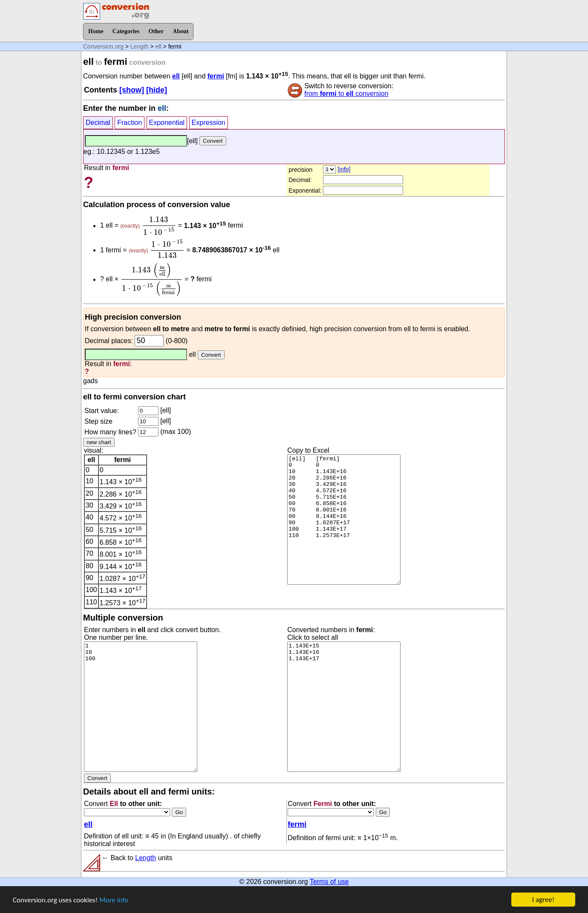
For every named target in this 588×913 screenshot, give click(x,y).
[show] (132, 90)
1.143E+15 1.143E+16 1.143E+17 (344, 707)
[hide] (157, 90)
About (180, 31)
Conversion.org (103, 46)
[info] (344, 169)
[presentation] (159, 226)
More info (114, 903)
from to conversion (346, 94)
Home (96, 31)
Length (140, 46)
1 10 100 (141, 707)
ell (159, 46)
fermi (216, 76)
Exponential (167, 123)
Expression (209, 123)
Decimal (98, 123)
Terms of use (329, 882)
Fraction (130, 123)
